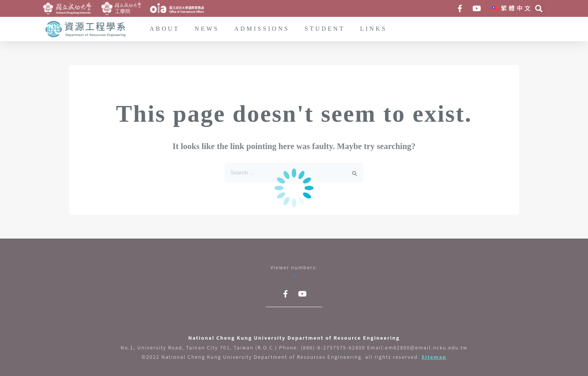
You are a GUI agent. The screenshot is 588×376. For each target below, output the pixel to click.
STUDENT (325, 29)
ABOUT (165, 29)
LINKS (373, 29)
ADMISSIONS (262, 29)
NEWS (207, 29)
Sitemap (434, 357)
